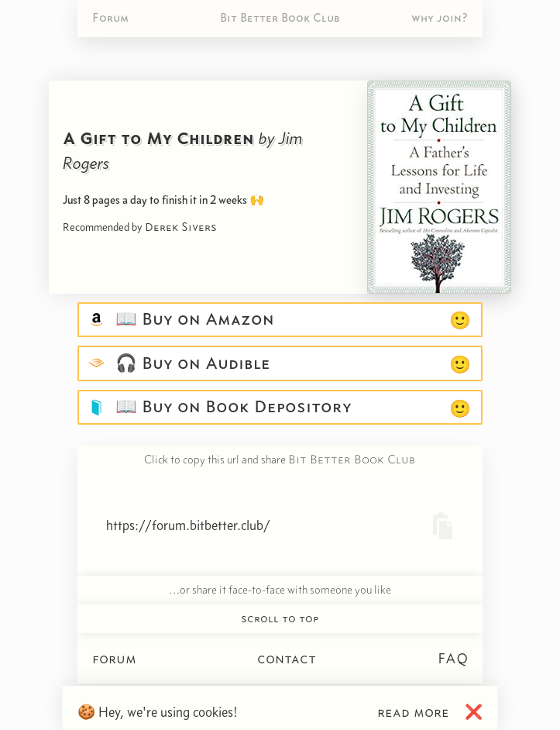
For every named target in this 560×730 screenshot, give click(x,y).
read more (413, 712)
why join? (440, 18)
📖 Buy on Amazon (192, 319)
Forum (110, 18)
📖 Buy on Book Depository (230, 407)
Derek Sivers (181, 227)
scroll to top (280, 618)
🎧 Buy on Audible (190, 363)
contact (287, 658)
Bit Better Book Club (280, 18)
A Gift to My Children (158, 138)
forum (114, 658)
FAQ (453, 658)
